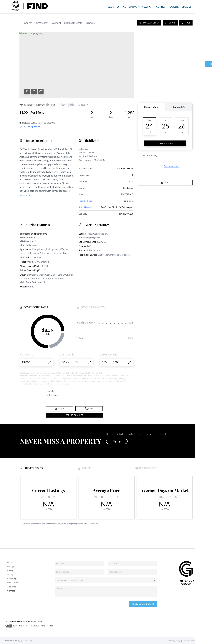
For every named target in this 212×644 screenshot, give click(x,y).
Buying (134, 7)
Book (199, 7)
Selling (148, 7)
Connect (162, 7)
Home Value (12, 582)
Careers (174, 7)
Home (10, 562)
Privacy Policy (175, 641)
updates (186, 7)
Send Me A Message (143, 604)
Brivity (17, 641)
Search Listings (117, 7)
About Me (11, 586)
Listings (10, 566)
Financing (11, 578)
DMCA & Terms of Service (194, 641)
